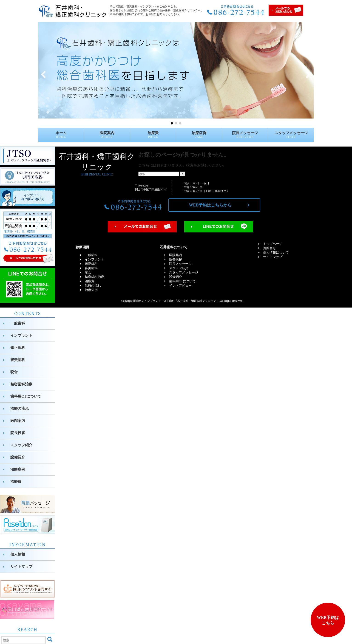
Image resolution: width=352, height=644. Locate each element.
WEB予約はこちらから (210, 205)
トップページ (273, 244)
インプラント (21, 335)
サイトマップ (21, 566)
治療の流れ (20, 408)
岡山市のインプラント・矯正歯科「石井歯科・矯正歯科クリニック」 (176, 301)
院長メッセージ (245, 135)
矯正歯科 (18, 348)
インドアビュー (180, 286)
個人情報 (18, 554)
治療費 (153, 135)
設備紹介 (18, 457)
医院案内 (107, 135)
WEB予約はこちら (328, 620)
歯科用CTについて (26, 396)
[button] (44, 74)
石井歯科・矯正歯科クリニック (97, 165)
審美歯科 (18, 360)
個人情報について (276, 253)
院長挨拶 (18, 433)
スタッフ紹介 (21, 445)
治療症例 (199, 135)
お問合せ (270, 248)
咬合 (14, 372)
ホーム (61, 135)
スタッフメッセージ (291, 135)
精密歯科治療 (21, 384)
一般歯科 (18, 323)
